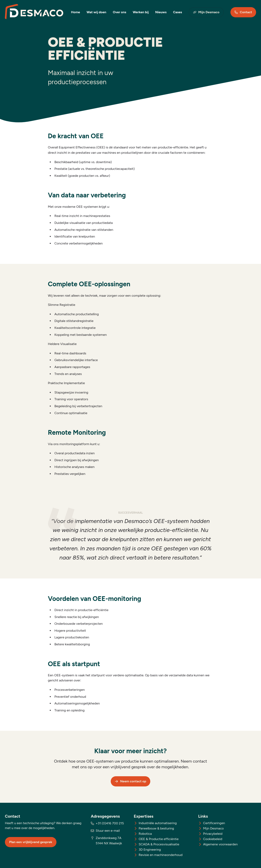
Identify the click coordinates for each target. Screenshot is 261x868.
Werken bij (141, 12)
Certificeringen (214, 823)
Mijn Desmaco (206, 12)
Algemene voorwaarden (220, 844)
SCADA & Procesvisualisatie (159, 844)
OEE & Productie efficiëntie (159, 839)
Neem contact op (130, 781)
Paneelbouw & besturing (156, 828)
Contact (243, 12)
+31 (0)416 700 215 (110, 823)
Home (75, 12)
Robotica (145, 834)
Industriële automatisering (158, 823)
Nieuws (161, 12)
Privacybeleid (213, 834)
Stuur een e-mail (108, 831)
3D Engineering (150, 850)
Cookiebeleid (213, 839)
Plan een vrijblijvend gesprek (31, 842)
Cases (178, 12)
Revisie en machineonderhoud (161, 855)
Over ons (119, 12)
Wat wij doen (96, 12)
